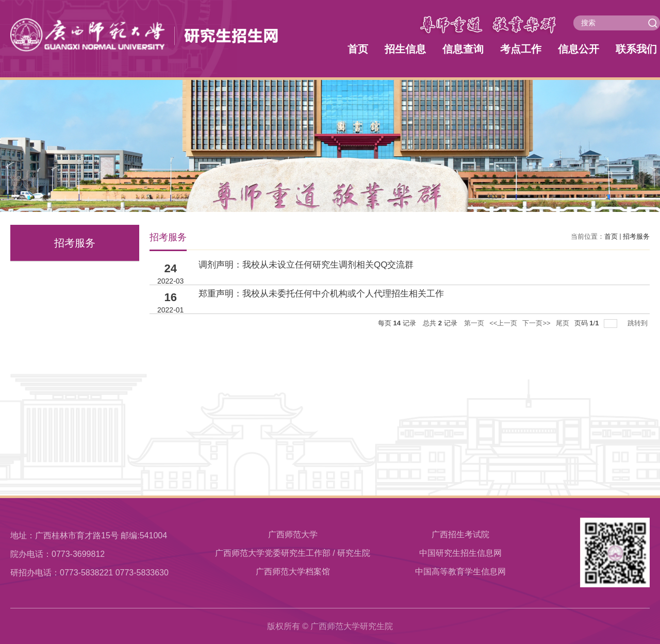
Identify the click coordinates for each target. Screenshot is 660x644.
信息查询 (463, 49)
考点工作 (521, 49)
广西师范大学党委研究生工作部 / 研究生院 (293, 553)
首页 (358, 49)
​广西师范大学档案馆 (293, 572)
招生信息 (405, 49)
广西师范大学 (293, 534)
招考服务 (636, 236)
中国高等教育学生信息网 (460, 572)
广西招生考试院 (460, 534)
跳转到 (639, 323)
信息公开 (579, 49)
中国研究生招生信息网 (460, 553)
